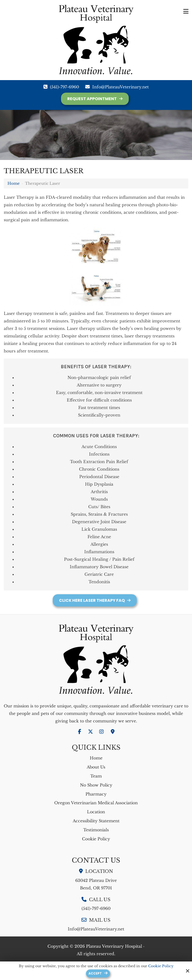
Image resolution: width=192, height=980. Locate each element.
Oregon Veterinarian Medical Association (96, 803)
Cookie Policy (161, 966)
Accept (95, 973)
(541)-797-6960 (64, 87)
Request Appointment (92, 99)
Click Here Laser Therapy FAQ (92, 600)
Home (14, 183)
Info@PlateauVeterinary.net (120, 87)
